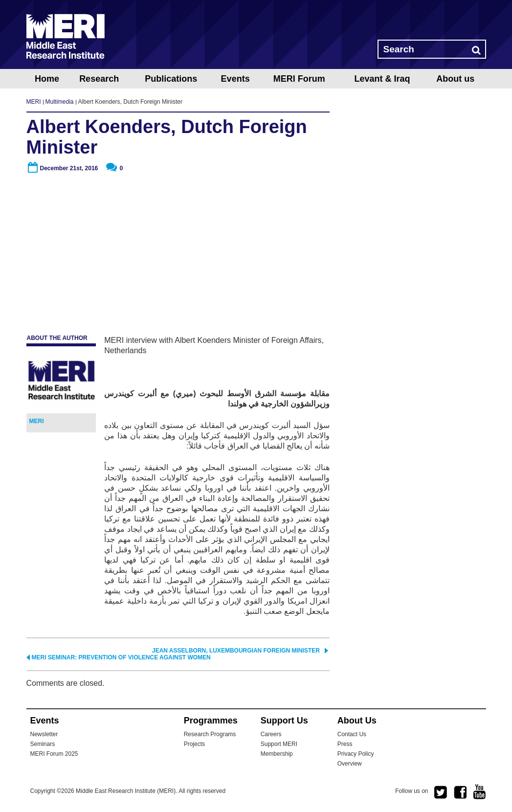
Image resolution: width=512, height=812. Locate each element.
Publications (171, 79)
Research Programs (210, 734)
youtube (480, 792)
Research (99, 79)
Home (47, 79)
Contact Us (352, 734)
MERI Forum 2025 (54, 754)
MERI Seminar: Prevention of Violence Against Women (121, 657)
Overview (350, 764)
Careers (271, 734)
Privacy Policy (356, 754)
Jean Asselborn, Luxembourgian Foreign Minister (236, 651)
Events (235, 79)
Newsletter (44, 734)
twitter (441, 792)
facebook (460, 792)
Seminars (43, 744)
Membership (277, 754)
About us (455, 79)
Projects (194, 744)
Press (345, 744)
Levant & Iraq (382, 79)
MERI (66, 36)
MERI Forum (299, 79)
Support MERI (279, 744)
